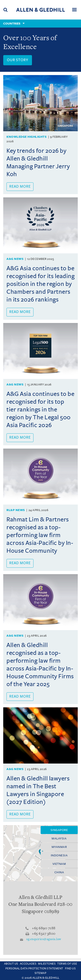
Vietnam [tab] (59, 864)
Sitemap (41, 973)
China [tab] (59, 872)
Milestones (47, 964)
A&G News (15, 259)
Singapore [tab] (59, 830)
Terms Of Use (67, 964)
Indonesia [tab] (59, 855)
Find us (70, 969)
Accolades (28, 964)
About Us (11, 964)
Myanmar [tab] (59, 847)
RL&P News (16, 510)
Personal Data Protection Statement (34, 969)
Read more (20, 187)
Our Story (18, 60)
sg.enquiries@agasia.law (44, 939)
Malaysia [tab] (59, 838)
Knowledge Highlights (26, 137)
